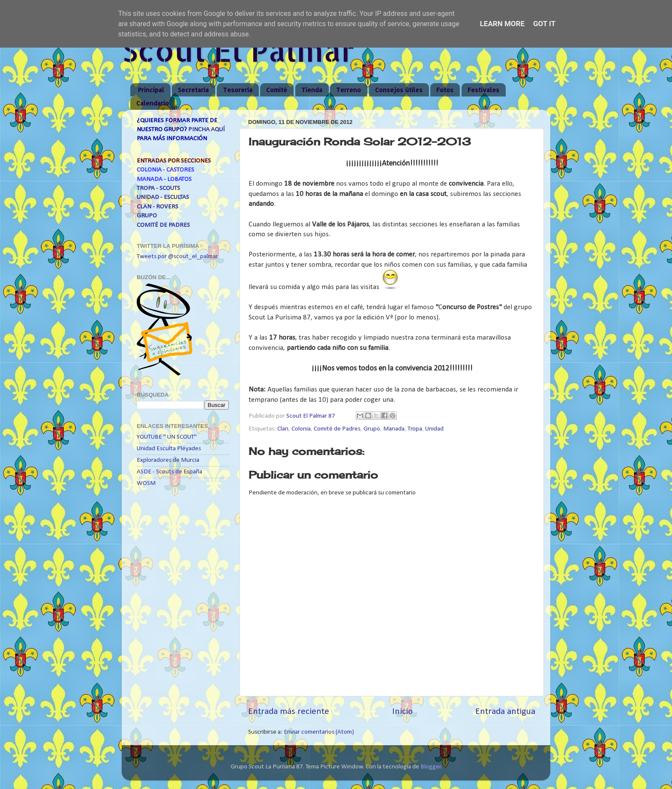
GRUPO (147, 216)
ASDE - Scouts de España (169, 472)
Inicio (402, 712)
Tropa (415, 429)
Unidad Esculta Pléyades (169, 449)
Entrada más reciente (289, 712)
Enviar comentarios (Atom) (319, 732)
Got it (544, 24)
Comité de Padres (337, 429)
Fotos (445, 90)
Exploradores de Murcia (168, 460)
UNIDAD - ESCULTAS (163, 197)
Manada (394, 429)
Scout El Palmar (238, 50)
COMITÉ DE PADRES (163, 225)
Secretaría (193, 90)
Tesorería (238, 90)
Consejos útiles (399, 90)
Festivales (483, 90)
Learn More (502, 24)
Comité (277, 90)
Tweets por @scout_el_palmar (177, 257)
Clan (283, 429)
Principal (151, 90)
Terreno (348, 90)
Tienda (312, 90)
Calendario (153, 103)
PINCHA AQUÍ (206, 130)
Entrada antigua (505, 712)
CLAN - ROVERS (157, 207)
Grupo (372, 429)
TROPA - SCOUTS (158, 188)
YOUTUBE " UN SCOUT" (167, 437)
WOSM (146, 483)
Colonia (301, 429)
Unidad (434, 429)
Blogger (431, 767)
